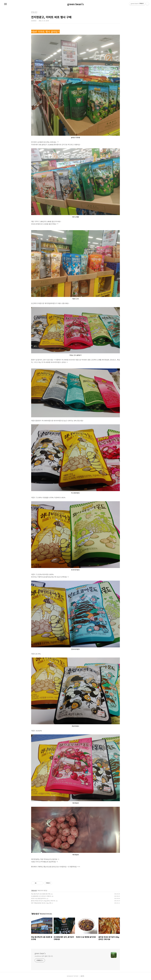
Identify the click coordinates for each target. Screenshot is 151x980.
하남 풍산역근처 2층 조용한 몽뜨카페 (41, 894)
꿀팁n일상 (34, 890)
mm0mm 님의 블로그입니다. (44, 956)
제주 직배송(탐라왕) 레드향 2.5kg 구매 (41, 903)
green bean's (75, 4)
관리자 (82, 976)
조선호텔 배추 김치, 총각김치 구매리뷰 (41, 896)
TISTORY (76, 976)
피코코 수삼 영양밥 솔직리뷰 (38, 898)
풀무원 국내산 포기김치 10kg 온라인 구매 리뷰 (43, 901)
